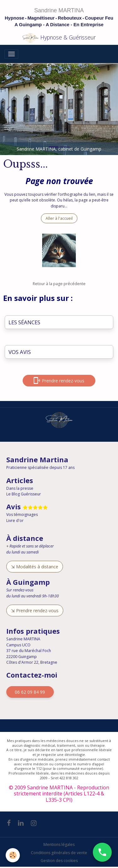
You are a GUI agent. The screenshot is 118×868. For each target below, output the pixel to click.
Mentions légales (59, 844)
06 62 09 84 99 (30, 692)
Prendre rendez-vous (59, 380)
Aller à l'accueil (59, 218)
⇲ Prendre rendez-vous (35, 611)
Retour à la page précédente (59, 284)
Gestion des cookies (59, 861)
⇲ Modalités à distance (35, 567)
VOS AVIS (20, 352)
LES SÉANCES (24, 322)
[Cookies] (13, 855)
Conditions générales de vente (59, 853)
